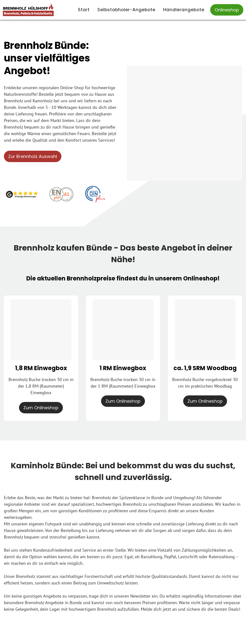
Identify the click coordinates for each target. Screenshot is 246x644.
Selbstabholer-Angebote (126, 10)
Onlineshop (227, 10)
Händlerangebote (184, 10)
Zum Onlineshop (41, 408)
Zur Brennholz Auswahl (33, 156)
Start (84, 10)
